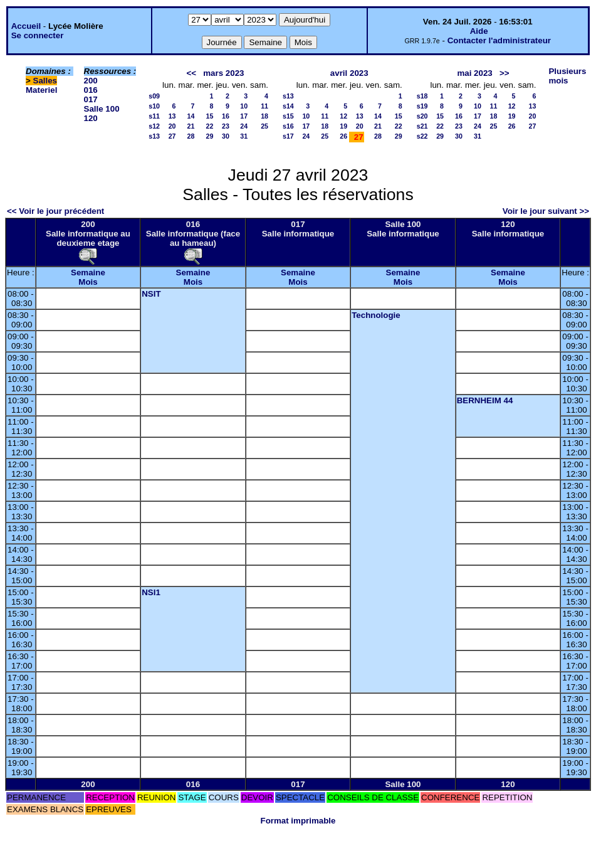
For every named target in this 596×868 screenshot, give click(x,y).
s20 (422, 116)
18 (264, 116)
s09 (154, 96)
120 (91, 118)
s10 (154, 106)
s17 (288, 136)
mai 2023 (474, 73)
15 (210, 116)
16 (226, 116)
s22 (422, 136)
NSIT (151, 294)
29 (210, 136)
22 (210, 126)
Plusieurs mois (567, 76)
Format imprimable (298, 821)
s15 (288, 116)
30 (226, 136)
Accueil (26, 26)
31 (244, 136)
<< (192, 73)
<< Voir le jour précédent (55, 211)
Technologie (376, 315)
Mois (88, 282)
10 (244, 106)
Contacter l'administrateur (499, 40)
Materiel (41, 90)
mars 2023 (223, 73)
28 (191, 136)
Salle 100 (102, 109)
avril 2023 (349, 73)
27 (172, 136)
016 (91, 90)
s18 (422, 96)
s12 (154, 126)
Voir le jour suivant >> (546, 211)
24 (244, 126)
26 (343, 136)
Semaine (88, 273)
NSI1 (151, 592)
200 (91, 81)
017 (91, 99)
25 (264, 126)
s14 (288, 106)
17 (244, 116)
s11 (154, 116)
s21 (422, 126)
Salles (45, 81)
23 (226, 126)
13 (172, 116)
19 (343, 126)
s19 (422, 106)
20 (172, 126)
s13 (154, 136)
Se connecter (38, 35)
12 (343, 116)
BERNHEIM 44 (485, 400)
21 (191, 126)
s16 (288, 126)
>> (505, 73)
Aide (479, 31)
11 (264, 106)
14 (191, 116)
